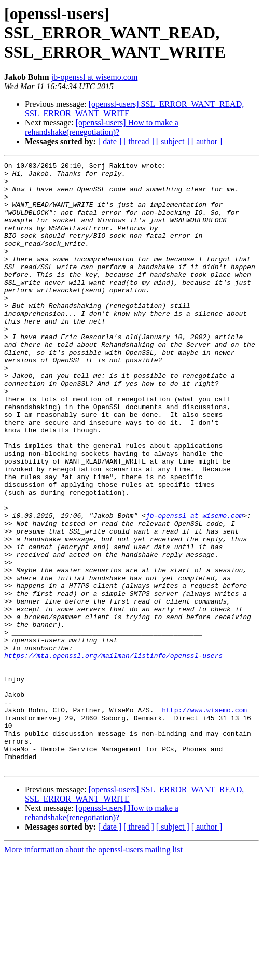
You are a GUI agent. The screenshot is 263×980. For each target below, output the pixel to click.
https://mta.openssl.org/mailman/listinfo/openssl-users (113, 755)
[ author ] (207, 141)
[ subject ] (173, 141)
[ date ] (110, 141)
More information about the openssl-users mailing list (93, 971)
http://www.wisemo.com (204, 820)
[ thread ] (139, 141)
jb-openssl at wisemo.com (95, 77)
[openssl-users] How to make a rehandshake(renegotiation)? (102, 127)
